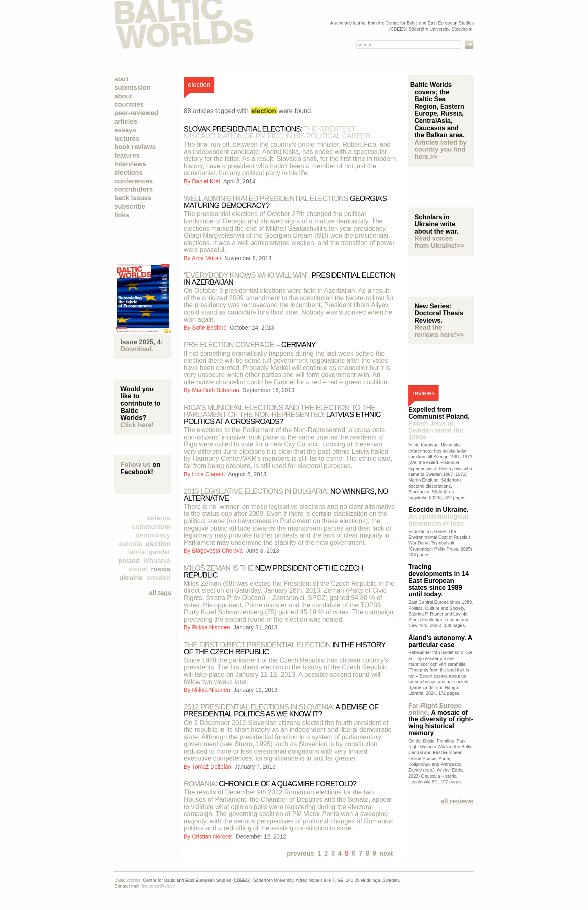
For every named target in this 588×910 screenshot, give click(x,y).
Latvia (137, 552)
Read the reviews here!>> (439, 331)
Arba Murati (207, 258)
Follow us (136, 465)
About (123, 96)
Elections (128, 173)
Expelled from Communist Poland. (439, 423)
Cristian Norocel (213, 836)
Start (121, 79)
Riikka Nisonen (212, 627)
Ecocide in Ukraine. (439, 516)
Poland (129, 561)
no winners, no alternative (286, 495)
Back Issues (133, 198)
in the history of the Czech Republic (285, 648)
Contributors (134, 189)
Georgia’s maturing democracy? (285, 202)
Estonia (131, 544)
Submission (133, 88)
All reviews (457, 801)
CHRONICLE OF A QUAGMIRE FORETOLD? (270, 784)
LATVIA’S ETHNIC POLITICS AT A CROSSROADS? (282, 415)
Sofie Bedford (210, 328)
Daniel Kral (207, 181)
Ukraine (131, 578)
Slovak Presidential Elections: (277, 133)
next (386, 853)
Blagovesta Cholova (218, 551)
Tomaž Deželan (212, 767)
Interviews (130, 164)
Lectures (127, 139)
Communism (151, 527)
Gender (159, 552)
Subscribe (130, 206)
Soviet (138, 569)
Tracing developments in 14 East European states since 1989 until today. (439, 580)
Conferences (134, 181)
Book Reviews (135, 147)
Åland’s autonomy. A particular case (440, 641)
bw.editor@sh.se (158, 886)
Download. (137, 349)
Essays (125, 130)
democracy (153, 535)
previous (300, 853)
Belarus (159, 518)
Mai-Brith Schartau (216, 390)
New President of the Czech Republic (273, 572)
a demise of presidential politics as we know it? (281, 710)
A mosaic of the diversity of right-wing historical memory (441, 719)
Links (122, 215)
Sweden (158, 578)
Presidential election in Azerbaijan (290, 279)
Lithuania (157, 561)
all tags (160, 593)
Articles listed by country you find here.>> (441, 149)
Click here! (137, 425)
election (158, 544)
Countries (129, 104)
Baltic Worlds (127, 880)
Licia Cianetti (209, 474)
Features (127, 155)
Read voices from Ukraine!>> (440, 242)
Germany (250, 345)
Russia (161, 569)
